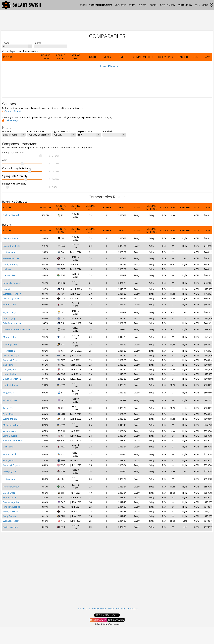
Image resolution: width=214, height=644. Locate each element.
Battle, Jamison (10, 527)
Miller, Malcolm (10, 511)
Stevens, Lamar (11, 238)
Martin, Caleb (10, 305)
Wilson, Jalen (9, 431)
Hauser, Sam (10, 275)
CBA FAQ (120, 608)
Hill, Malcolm (9, 351)
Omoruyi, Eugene (12, 360)
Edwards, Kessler (12, 283)
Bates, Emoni (10, 493)
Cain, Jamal (9, 365)
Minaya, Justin (10, 471)
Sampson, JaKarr (11, 502)
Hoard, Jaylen (10, 374)
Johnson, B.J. (9, 318)
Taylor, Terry (9, 312)
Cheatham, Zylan (12, 355)
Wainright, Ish (10, 345)
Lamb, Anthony (11, 264)
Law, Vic (7, 289)
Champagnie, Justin (13, 298)
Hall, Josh (8, 269)
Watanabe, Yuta (11, 258)
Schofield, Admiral (12, 323)
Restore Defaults (12, 111)
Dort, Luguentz (10, 369)
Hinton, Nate (9, 252)
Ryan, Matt (8, 414)
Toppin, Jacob (10, 454)
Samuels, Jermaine (12, 440)
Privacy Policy (99, 608)
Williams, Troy (10, 400)
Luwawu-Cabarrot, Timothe (17, 329)
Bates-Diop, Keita (12, 246)
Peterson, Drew (11, 487)
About (111, 608)
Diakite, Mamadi (11, 215)
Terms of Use (83, 608)
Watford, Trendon (12, 294)
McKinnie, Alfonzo (12, 425)
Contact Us (132, 608)
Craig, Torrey (9, 516)
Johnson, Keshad (12, 507)
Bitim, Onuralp (10, 436)
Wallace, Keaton (11, 521)
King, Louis (8, 393)
